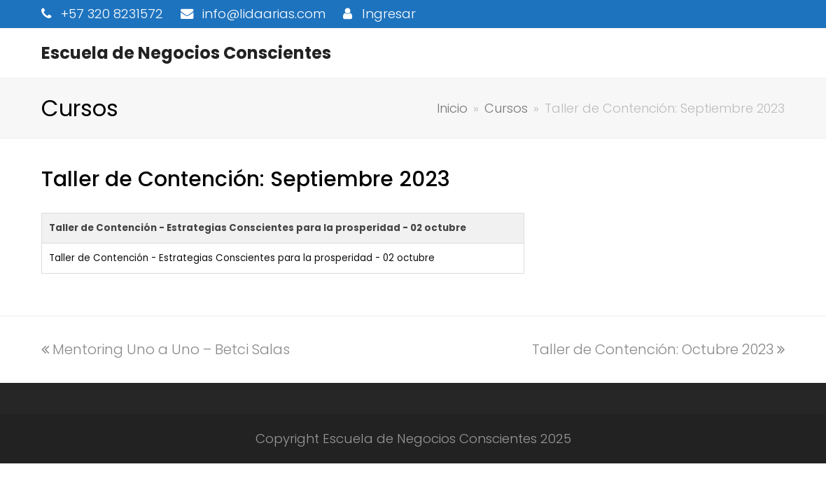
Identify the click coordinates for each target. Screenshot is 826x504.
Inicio (452, 108)
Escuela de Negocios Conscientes (186, 53)
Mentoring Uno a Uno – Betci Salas (166, 349)
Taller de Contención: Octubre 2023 (658, 349)
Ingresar (389, 14)
